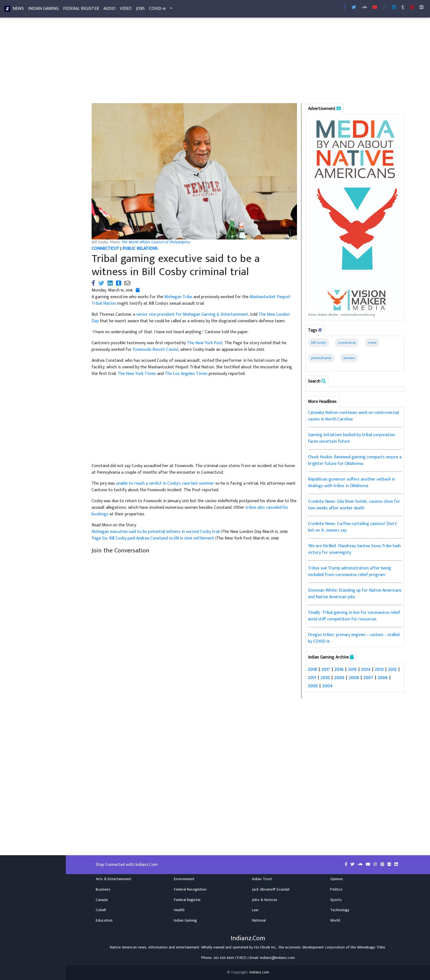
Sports (336, 900)
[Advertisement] (248, 63)
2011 (312, 677)
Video (126, 10)
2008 (354, 677)
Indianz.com (259, 972)
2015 (352, 669)
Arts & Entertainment (114, 879)
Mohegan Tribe (178, 297)
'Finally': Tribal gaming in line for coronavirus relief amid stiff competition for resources (354, 616)
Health (179, 910)
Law (255, 910)
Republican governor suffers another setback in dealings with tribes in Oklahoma (352, 483)
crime (372, 343)
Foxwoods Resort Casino (156, 350)
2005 (313, 686)
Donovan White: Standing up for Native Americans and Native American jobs (355, 594)
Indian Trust (262, 879)
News (18, 10)
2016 (339, 669)
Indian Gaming (43, 10)
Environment (184, 879)
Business (103, 889)
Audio (109, 10)
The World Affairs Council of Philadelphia (155, 242)
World (335, 920)
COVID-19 (157, 10)
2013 (379, 669)
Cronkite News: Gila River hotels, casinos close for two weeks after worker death (354, 505)
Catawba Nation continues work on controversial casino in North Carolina (353, 416)
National (259, 920)
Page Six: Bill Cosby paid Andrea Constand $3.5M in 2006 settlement (153, 538)
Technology (340, 910)
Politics (336, 889)
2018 (312, 669)
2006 (383, 677)
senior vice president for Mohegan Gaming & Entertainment (192, 314)
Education (104, 920)
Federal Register (81, 10)
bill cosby (319, 343)
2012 (392, 669)
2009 (339, 677)
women (349, 358)
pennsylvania (321, 358)
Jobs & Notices (265, 900)
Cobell (101, 910)
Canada (102, 900)
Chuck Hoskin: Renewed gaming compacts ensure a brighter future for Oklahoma (355, 460)
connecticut (347, 343)
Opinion (336, 879)
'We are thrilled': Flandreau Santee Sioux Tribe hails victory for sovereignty (354, 549)
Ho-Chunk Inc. (265, 947)
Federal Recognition (190, 889)
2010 (325, 677)
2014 (366, 669)
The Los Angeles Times (186, 374)
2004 (327, 686)
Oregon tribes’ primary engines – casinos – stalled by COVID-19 (354, 638)
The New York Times (137, 374)
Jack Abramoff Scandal (271, 889)
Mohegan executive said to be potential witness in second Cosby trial (156, 532)
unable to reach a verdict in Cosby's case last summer (165, 483)
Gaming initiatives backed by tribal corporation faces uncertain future (352, 438)
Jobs (140, 10)
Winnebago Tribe (371, 947)
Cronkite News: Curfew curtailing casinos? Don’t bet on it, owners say (352, 527)
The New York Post (205, 343)
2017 (326, 669)
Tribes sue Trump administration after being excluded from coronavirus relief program (350, 571)
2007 (368, 677)
